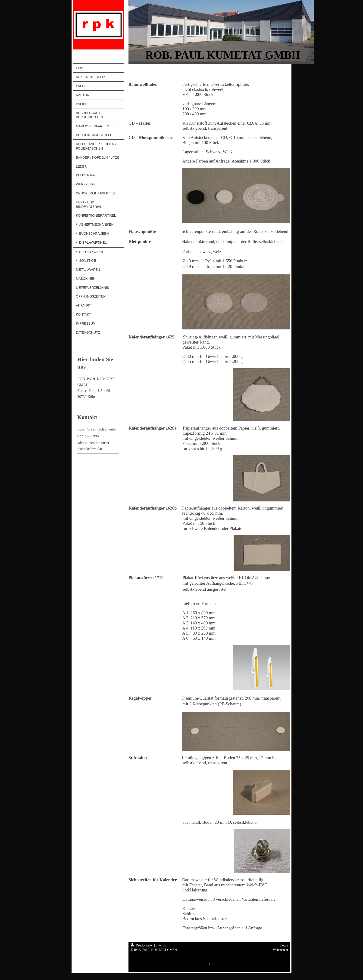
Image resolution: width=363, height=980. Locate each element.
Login (284, 945)
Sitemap (161, 945)
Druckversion (142, 945)
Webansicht (280, 950)
